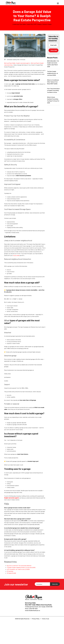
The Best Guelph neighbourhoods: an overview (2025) (21, 567)
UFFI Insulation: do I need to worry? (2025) (18, 569)
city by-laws (16, 255)
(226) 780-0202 (33, 609)
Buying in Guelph (47, 24)
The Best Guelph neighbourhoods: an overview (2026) (53, 73)
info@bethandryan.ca (34, 610)
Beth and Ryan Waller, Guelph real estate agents (17, 63)
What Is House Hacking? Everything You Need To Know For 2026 (53, 100)
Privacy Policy (36, 619)
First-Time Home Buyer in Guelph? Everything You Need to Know (53, 90)
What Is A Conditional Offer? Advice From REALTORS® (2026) (53, 82)
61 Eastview (10, 571)
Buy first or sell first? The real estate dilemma (19, 566)
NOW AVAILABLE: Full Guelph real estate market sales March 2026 (53, 64)
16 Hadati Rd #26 (11, 573)
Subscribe (54, 50)
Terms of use (45, 619)
